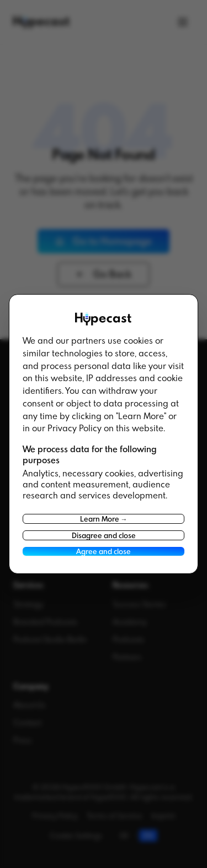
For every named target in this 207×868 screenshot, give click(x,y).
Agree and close (104, 551)
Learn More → (104, 519)
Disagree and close (104, 535)
